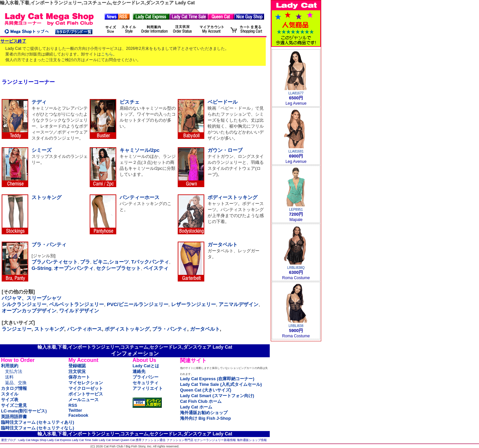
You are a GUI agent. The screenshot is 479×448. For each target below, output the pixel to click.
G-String (42, 268)
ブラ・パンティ (49, 244)
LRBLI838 (296, 326)
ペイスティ (156, 268)
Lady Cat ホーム (196, 407)
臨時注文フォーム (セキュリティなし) (38, 428)
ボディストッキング (127, 329)
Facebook (78, 415)
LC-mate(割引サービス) (24, 411)
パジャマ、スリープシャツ (32, 298)
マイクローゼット (86, 388)
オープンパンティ (74, 268)
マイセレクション (86, 383)
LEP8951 (296, 210)
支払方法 (14, 371)
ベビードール (223, 102)
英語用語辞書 (14, 417)
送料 (9, 377)
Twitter (75, 410)
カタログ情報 (14, 388)
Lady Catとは (146, 366)
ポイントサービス (86, 394)
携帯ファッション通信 (150, 440)
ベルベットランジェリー (77, 304)
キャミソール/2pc (140, 150)
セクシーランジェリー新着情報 (215, 440)
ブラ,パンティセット (55, 262)
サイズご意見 (14, 405)
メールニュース (84, 400)
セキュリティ (145, 383)
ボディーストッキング (233, 197)
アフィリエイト (148, 388)
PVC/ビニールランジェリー (138, 304)
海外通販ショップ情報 (252, 440)
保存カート (79, 377)
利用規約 (10, 366)
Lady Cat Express (59, 440)
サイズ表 (10, 400)
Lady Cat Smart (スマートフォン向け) (217, 396)
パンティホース (85, 329)
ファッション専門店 (180, 440)
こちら (107, 54)
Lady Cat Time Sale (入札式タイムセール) (221, 384)
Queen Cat (128, 440)
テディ (39, 102)
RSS (73, 405)
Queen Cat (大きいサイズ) (206, 390)
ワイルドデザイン (79, 311)
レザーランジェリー (193, 304)
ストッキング (47, 197)
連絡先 (139, 371)
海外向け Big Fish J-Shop (205, 418)
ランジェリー (17, 329)
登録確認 (77, 366)
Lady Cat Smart (109, 440)
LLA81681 (296, 151)
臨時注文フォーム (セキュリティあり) (38, 422)
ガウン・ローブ (225, 150)
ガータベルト (223, 244)
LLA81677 (296, 93)
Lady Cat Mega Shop (33, 440)
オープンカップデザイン (29, 311)
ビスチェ (130, 102)
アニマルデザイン (239, 304)
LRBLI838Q (296, 268)
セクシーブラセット (118, 268)
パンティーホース (140, 197)
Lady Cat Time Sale (85, 440)
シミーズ (42, 150)
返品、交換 (16, 383)
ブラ (85, 262)
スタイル (10, 394)
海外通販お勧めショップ (204, 413)
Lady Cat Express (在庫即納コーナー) (217, 379)
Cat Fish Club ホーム (201, 401)
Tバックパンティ (150, 262)
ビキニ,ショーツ (111, 262)
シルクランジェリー (24, 304)
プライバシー (145, 377)
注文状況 (77, 371)
